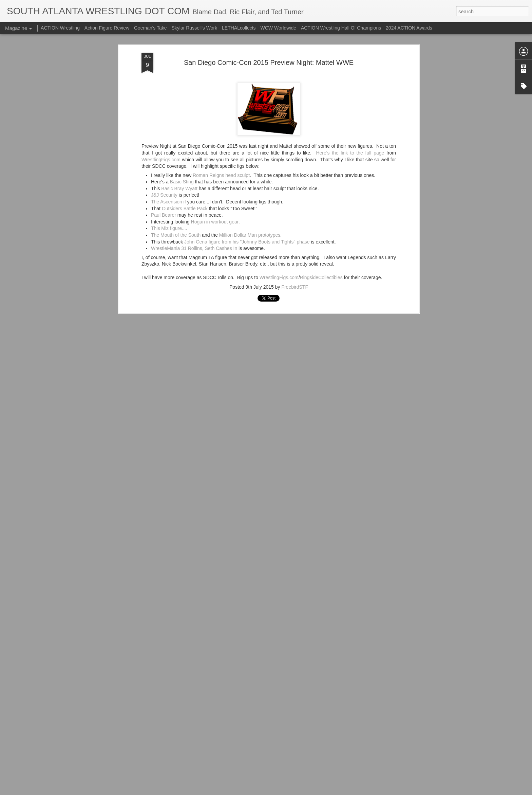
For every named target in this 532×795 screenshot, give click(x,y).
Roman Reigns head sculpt (221, 106)
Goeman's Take (150, 28)
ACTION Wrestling (60, 28)
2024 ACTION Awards (409, 28)
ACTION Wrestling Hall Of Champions (341, 28)
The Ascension (167, 133)
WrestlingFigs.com (161, 91)
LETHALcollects (239, 28)
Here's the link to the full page (350, 84)
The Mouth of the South (176, 166)
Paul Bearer (164, 146)
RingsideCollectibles (321, 209)
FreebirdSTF (295, 218)
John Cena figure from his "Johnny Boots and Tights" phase (247, 173)
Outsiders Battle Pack (185, 140)
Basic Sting (182, 113)
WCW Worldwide (279, 28)
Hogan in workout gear (215, 153)
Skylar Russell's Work (194, 28)
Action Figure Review (107, 28)
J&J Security (164, 126)
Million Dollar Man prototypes (250, 166)
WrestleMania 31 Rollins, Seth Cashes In (194, 180)
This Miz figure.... (169, 160)
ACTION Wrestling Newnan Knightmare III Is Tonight (261, 710)
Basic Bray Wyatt (179, 120)
